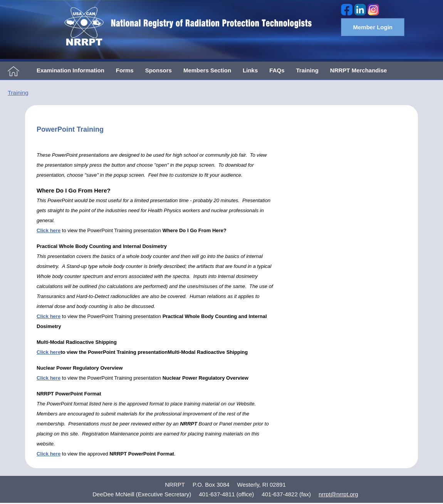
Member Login (373, 27)
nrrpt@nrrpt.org (338, 494)
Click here (49, 352)
